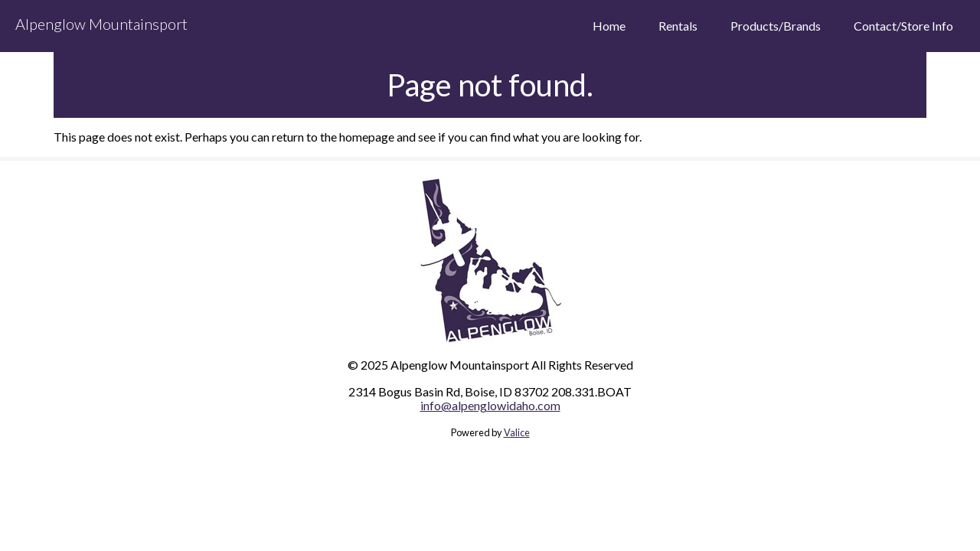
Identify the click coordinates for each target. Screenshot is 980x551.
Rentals (678, 26)
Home (609, 26)
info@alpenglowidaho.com (490, 405)
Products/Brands (776, 26)
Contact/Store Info (903, 26)
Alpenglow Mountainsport (101, 24)
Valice (517, 432)
